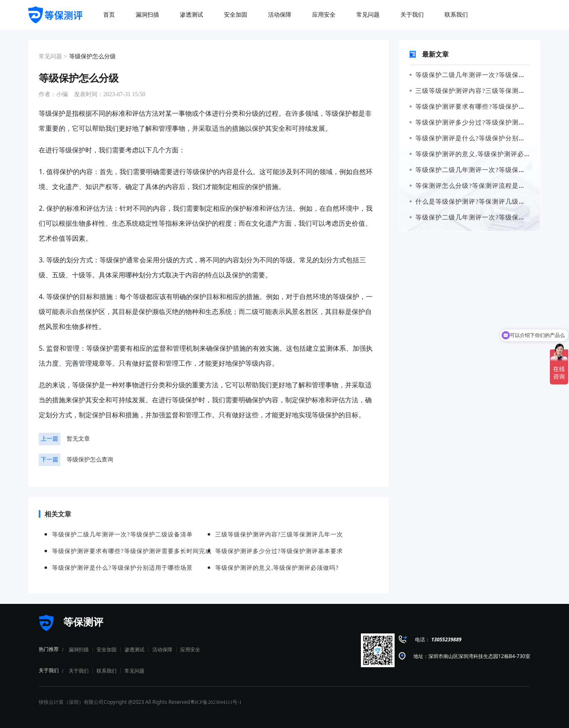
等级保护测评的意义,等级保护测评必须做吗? (478, 154)
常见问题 (134, 671)
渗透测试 (134, 650)
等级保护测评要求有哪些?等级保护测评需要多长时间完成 (132, 551)
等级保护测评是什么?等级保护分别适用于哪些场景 (487, 138)
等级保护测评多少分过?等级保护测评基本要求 (481, 122)
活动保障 (162, 650)
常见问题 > (53, 56)
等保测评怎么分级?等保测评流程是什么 (471, 186)
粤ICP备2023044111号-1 (216, 702)
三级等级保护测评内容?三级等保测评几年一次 (481, 91)
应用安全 (190, 650)
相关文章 (55, 514)
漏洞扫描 (79, 650)
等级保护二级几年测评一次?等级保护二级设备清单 (487, 75)
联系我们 (107, 671)
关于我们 (79, 671)
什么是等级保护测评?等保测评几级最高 (471, 202)
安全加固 (107, 650)
